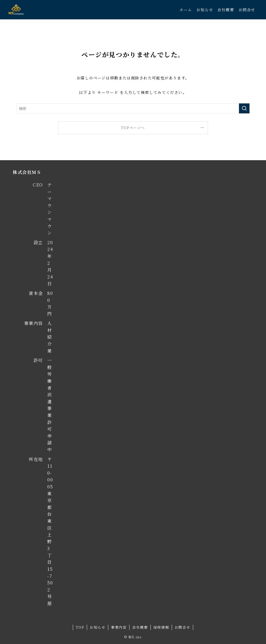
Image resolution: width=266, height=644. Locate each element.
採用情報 (161, 627)
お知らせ (98, 627)
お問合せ (182, 627)
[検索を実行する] (244, 108)
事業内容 (119, 627)
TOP (80, 627)
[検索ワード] (133, 108)
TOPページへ (133, 128)
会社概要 (140, 627)
